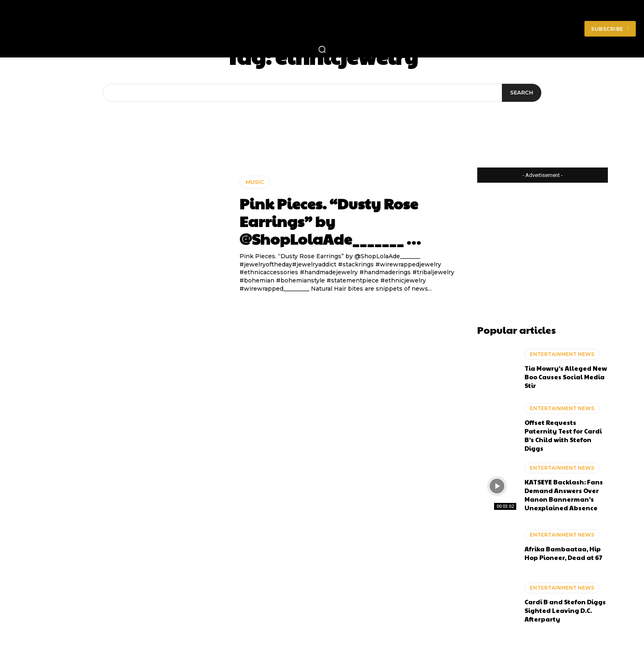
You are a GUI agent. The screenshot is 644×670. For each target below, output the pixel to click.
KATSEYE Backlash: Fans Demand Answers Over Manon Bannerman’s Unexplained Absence (564, 495)
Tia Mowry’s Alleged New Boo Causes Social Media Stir (566, 377)
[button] (322, 49)
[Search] (522, 93)
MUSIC (255, 182)
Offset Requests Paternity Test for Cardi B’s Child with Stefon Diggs (563, 435)
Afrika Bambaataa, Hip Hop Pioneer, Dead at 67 (563, 553)
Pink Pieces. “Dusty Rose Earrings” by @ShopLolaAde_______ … (330, 221)
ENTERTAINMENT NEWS (562, 354)
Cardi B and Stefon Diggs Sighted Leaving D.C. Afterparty (565, 610)
